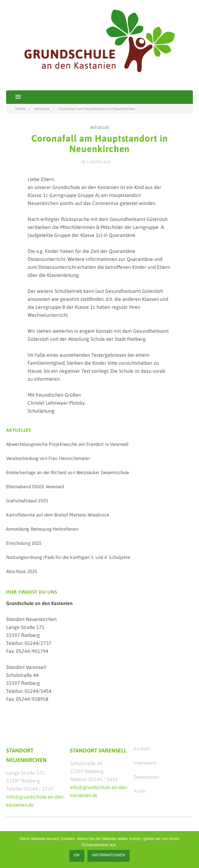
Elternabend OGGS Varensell (35, 487)
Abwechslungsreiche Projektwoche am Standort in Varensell (67, 444)
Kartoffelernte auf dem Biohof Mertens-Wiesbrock (58, 515)
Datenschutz (146, 777)
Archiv (140, 791)
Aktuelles (100, 128)
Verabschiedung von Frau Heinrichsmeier (48, 458)
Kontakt (142, 749)
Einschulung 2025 (24, 543)
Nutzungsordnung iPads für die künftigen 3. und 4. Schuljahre (68, 557)
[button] (13, 97)
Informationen (109, 855)
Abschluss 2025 (22, 571)
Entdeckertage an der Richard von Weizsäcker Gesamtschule (68, 472)
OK (77, 855)
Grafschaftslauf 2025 (27, 501)
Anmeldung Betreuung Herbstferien (42, 529)
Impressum (145, 763)
